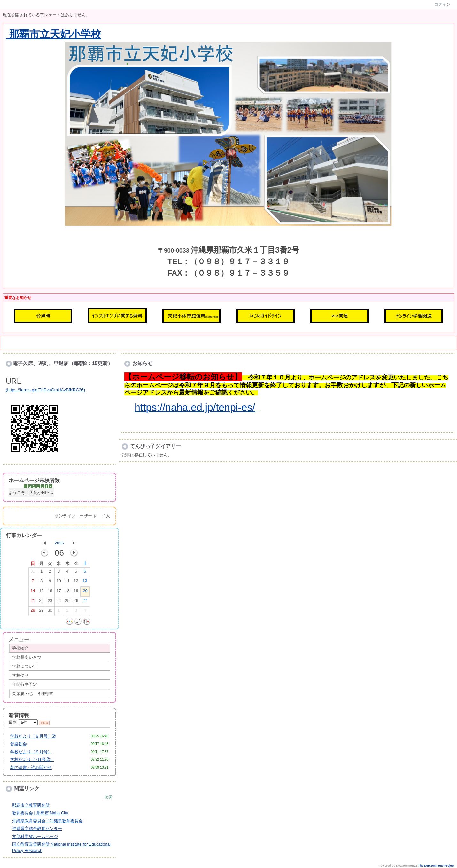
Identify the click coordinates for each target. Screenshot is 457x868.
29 (41, 612)
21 (33, 602)
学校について (25, 666)
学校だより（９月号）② (33, 736)
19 (76, 592)
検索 (109, 797)
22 (41, 602)
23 (50, 602)
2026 (59, 543)
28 (33, 612)
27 (85, 602)
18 (67, 592)
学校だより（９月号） (31, 752)
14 (33, 592)
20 (85, 592)
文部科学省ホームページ (35, 837)
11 (67, 582)
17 (58, 592)
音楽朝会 (19, 744)
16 (50, 592)
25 (67, 602)
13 (85, 582)
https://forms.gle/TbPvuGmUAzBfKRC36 (45, 390)
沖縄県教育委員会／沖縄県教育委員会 (47, 821)
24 (58, 602)
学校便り (20, 675)
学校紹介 (20, 648)
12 (76, 582)
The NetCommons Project (436, 866)
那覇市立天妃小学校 (54, 34)
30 (50, 612)
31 (33, 573)
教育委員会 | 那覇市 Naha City (40, 813)
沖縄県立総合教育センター (37, 829)
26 (76, 602)
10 (58, 582)
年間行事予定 (25, 684)
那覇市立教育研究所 (31, 805)
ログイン (442, 4)
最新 (23, 722)
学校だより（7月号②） (32, 759)
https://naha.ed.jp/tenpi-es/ (195, 407)
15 (41, 592)
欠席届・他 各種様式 (33, 694)
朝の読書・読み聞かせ (31, 767)
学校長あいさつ (27, 657)
